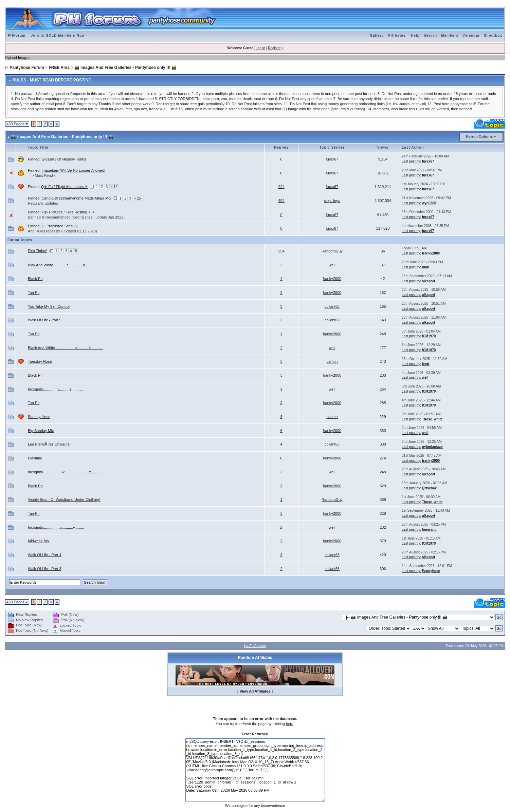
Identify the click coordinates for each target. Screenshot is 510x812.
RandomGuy (332, 251)
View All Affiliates (255, 691)
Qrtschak (429, 488)
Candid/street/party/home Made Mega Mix (76, 198)
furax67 (332, 159)
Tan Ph (34, 292)
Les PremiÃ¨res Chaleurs (49, 444)
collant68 (332, 306)
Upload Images (18, 58)
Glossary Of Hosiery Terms (64, 159)
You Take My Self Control (49, 306)
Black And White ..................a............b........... (65, 348)
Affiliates (397, 35)
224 (281, 187)
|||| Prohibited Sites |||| (59, 226)
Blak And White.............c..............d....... (60, 265)
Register (274, 48)
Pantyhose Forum (27, 68)
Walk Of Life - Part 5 (45, 320)
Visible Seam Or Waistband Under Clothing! (64, 499)
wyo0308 (429, 203)
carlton (332, 361)
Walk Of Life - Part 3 (45, 569)
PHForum (17, 35)
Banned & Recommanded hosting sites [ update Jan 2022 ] (77, 217)
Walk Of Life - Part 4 (45, 555)
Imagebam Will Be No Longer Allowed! (73, 170)
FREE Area (59, 68)
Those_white (432, 419)
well (332, 265)
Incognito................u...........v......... (56, 527)
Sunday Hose (39, 417)
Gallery (377, 35)
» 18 (74, 251)
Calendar (471, 35)
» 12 (114, 187)
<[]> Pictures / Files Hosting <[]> (68, 212)
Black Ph (35, 279)
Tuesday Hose (40, 361)
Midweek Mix (39, 541)
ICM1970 (429, 336)
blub (426, 267)
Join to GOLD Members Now (58, 35)
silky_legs (332, 201)
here (290, 724)
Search (430, 35)
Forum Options (480, 136)
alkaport (429, 281)
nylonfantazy (432, 447)
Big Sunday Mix (41, 431)
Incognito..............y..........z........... (55, 389)
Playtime (35, 458)
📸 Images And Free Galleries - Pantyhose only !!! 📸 (126, 68)
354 (281, 251)
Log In (260, 48)
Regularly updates (43, 203)
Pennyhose (431, 571)
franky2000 (431, 253)
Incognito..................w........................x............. (66, 472)
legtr (426, 364)
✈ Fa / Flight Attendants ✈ (66, 187)
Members (450, 35)
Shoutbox (493, 35)
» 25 (137, 198)
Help (415, 35)
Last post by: (411, 161)
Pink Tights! (38, 251)
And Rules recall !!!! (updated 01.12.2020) (62, 231)
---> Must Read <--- (44, 175)
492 (281, 201)
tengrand (429, 530)
